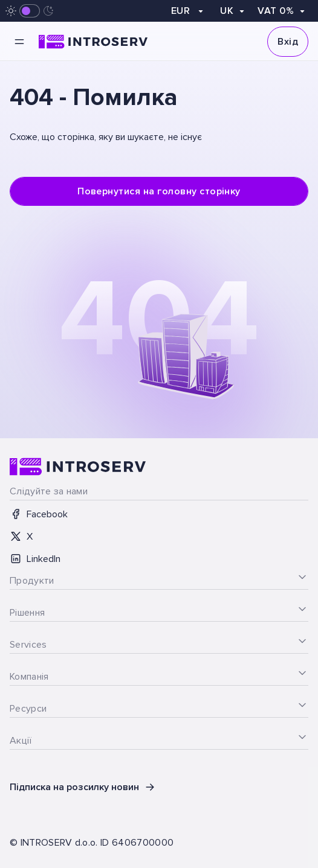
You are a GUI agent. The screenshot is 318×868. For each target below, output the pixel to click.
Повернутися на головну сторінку (159, 191)
